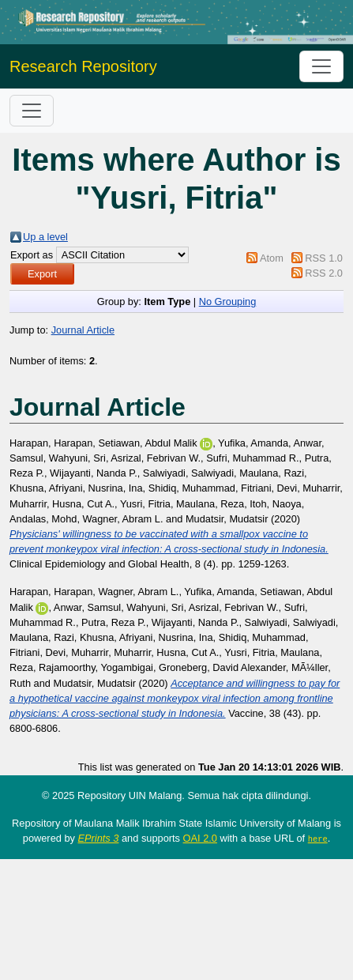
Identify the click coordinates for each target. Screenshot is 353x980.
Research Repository (83, 66)
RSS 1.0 (324, 258)
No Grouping (228, 302)
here (318, 839)
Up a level (45, 237)
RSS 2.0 (324, 273)
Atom (272, 258)
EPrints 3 (99, 838)
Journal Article (83, 330)
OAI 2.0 (200, 838)
